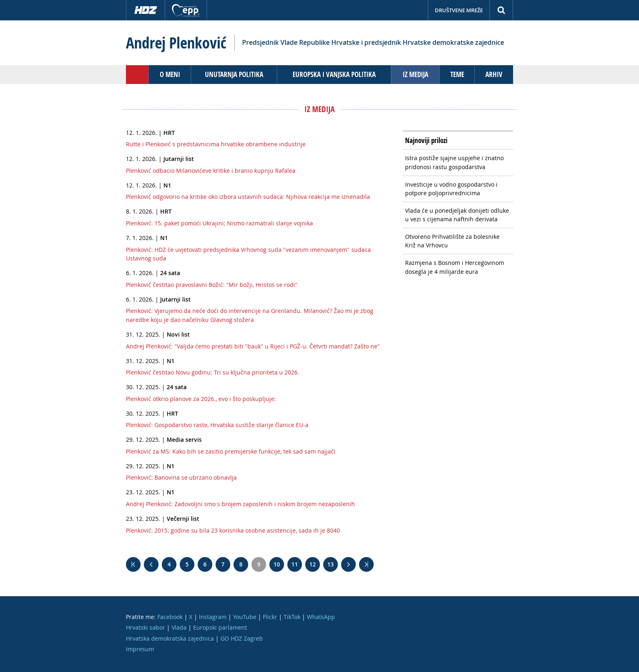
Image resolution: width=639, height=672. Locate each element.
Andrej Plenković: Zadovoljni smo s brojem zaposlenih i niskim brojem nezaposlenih (240, 504)
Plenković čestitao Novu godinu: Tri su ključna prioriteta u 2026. (213, 372)
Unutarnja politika (234, 74)
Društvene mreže (459, 10)
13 (331, 564)
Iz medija (415, 74)
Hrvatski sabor (145, 627)
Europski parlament (220, 627)
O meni (170, 74)
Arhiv (494, 74)
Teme (457, 74)
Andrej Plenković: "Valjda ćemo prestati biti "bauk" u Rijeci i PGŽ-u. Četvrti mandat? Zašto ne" (253, 346)
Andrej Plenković (176, 43)
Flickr (270, 617)
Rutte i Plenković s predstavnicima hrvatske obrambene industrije (216, 144)
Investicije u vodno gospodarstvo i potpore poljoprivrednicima (451, 189)
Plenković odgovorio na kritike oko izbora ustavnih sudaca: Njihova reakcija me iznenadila (248, 197)
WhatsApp (321, 617)
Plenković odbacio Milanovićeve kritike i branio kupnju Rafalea (211, 171)
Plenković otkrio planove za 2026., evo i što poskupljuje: (201, 399)
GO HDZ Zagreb (242, 638)
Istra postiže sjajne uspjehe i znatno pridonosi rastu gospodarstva (454, 162)
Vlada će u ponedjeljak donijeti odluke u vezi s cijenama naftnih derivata (457, 215)
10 (277, 564)
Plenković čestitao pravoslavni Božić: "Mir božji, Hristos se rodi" (212, 285)
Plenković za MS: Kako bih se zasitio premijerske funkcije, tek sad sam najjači (231, 451)
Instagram (213, 617)
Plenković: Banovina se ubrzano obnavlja (181, 477)
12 (313, 564)
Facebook (170, 617)
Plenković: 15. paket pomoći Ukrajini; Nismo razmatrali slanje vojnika (219, 223)
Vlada (179, 627)
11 (295, 564)
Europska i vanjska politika (334, 74)
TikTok (292, 617)
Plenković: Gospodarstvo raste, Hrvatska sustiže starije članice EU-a (217, 425)
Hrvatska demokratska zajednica (170, 638)
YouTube (245, 617)
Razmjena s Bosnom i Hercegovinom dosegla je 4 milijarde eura (455, 267)
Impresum (140, 649)
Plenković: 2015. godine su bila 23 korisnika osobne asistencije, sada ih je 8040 (233, 530)
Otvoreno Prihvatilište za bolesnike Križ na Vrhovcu (452, 241)
